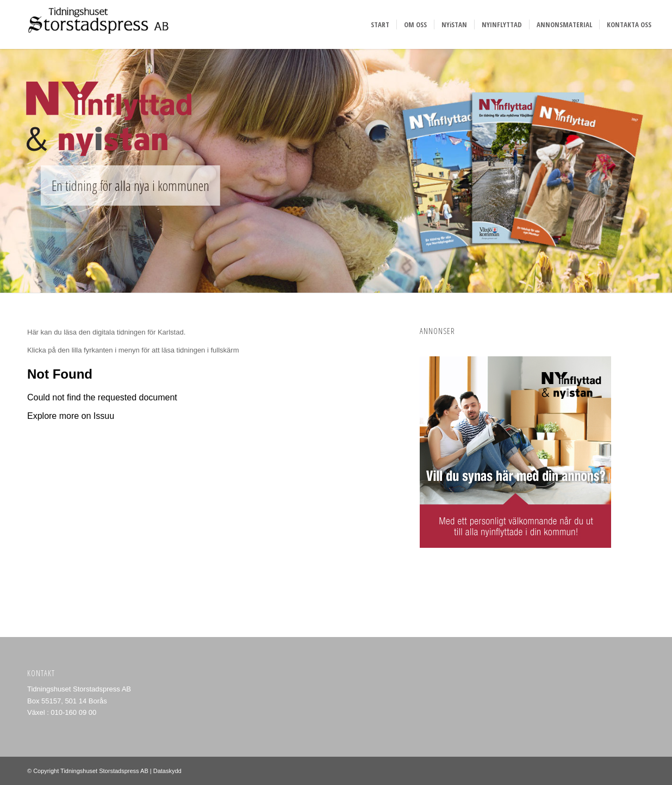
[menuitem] (380, 24)
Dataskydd (167, 771)
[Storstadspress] (95, 24)
